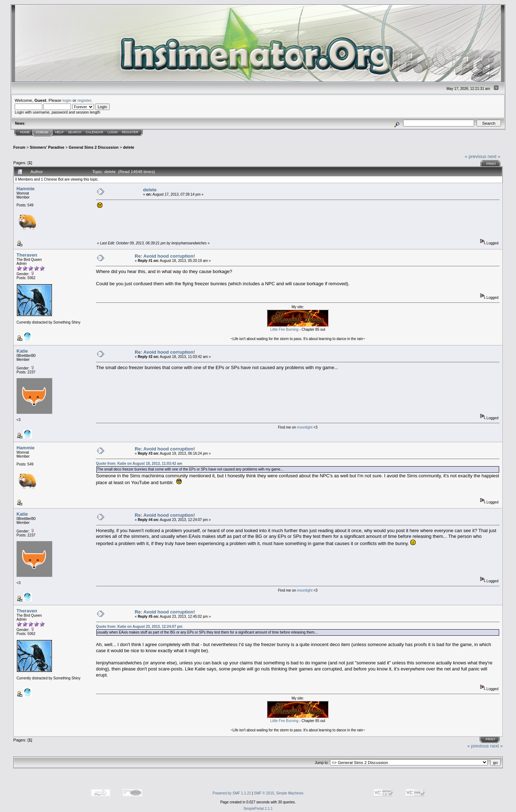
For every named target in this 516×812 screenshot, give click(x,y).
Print (491, 164)
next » (494, 156)
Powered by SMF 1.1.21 (232, 793)
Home (25, 132)
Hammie (26, 189)
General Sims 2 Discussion (94, 147)
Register (130, 132)
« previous (476, 156)
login (67, 100)
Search (75, 132)
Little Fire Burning (284, 329)
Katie (22, 351)
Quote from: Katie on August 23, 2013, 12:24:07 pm (139, 627)
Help (59, 132)
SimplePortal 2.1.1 (258, 809)
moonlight (305, 427)
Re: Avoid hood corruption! (165, 256)
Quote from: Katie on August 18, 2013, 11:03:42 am (139, 464)
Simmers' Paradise (47, 147)
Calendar (94, 132)
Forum (42, 132)
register (84, 100)
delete (128, 147)
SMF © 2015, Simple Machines (279, 793)
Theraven (27, 255)
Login (113, 132)
